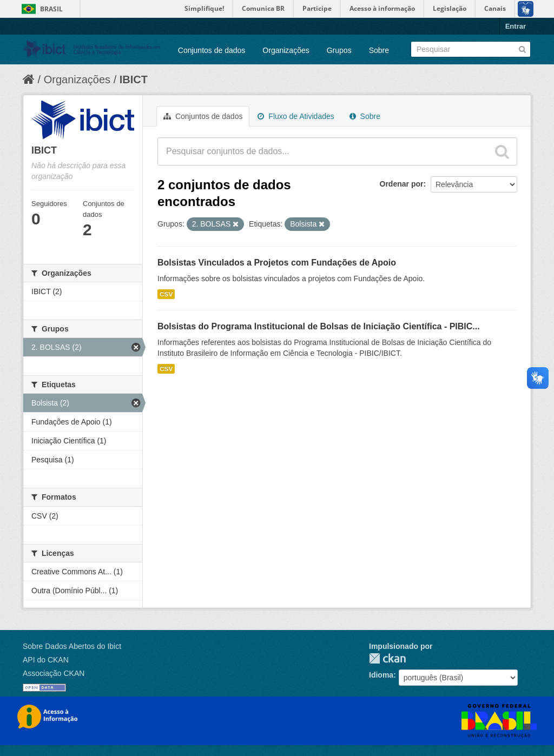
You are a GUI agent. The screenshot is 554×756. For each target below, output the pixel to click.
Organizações (286, 50)
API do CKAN (46, 660)
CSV (166, 294)
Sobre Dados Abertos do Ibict (72, 646)
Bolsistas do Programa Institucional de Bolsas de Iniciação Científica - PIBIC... (319, 326)
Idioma (381, 675)
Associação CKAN (54, 673)
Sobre (379, 50)
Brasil (51, 9)
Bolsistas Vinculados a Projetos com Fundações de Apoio (277, 263)
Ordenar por (402, 184)
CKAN (387, 658)
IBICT (134, 79)
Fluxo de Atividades (296, 116)
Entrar (516, 26)
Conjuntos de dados (212, 50)
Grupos (339, 50)
